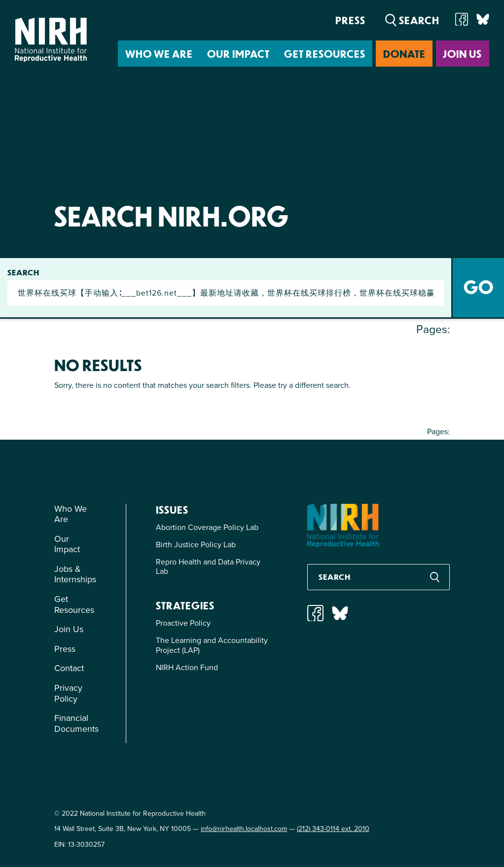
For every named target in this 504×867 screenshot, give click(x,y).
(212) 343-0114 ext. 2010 (333, 829)
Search (23, 272)
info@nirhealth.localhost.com (244, 829)
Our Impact (238, 54)
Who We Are (159, 54)
